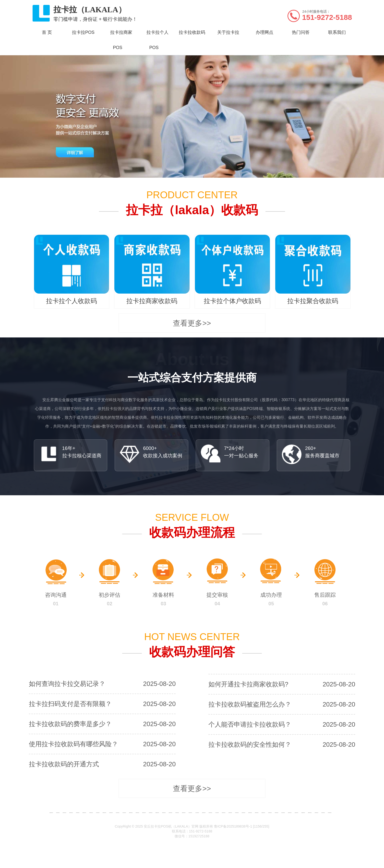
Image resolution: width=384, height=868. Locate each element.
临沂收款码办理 (283, 813)
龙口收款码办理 (124, 813)
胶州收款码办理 (71, 813)
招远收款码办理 (151, 813)
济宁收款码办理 (217, 813)
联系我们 (337, 32)
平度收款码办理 (78, 813)
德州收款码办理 (290, 813)
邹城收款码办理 (237, 813)
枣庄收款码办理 (98, 813)
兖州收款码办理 (230, 813)
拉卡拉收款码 (192, 32)
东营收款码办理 (111, 813)
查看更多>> (192, 323)
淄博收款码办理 (91, 813)
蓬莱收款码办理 (144, 813)
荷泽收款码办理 (330, 813)
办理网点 (264, 32)
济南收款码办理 (51, 813)
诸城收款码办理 (184, 813)
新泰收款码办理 (250, 813)
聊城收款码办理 (310, 813)
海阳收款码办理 (164, 813)
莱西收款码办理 (84, 813)
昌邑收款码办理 (210, 813)
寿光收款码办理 (190, 813)
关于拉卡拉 (228, 32)
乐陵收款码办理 (296, 813)
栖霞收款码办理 (157, 813)
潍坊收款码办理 (170, 813)
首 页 (47, 32)
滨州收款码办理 (323, 813)
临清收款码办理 (316, 813)
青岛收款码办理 (64, 813)
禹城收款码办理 (303, 813)
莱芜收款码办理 (276, 813)
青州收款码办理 (177, 813)
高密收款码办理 (204, 813)
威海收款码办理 (263, 813)
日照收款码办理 (270, 813)
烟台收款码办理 (118, 813)
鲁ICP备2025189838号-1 (233, 826)
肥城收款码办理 (257, 813)
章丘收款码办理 (58, 813)
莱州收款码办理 (137, 813)
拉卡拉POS (83, 32)
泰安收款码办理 (243, 813)
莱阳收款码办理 (131, 813)
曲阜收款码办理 (224, 813)
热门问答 (301, 32)
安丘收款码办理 (197, 813)
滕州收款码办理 (104, 813)
